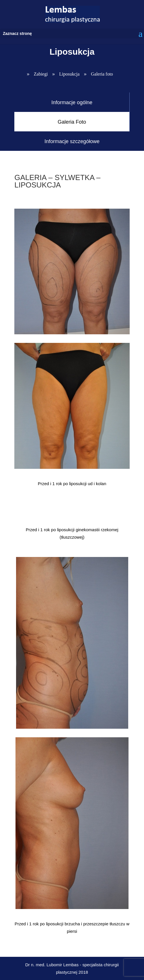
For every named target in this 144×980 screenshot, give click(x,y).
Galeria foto (102, 74)
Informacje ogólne (72, 102)
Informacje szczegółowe (72, 141)
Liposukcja (69, 74)
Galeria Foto (72, 122)
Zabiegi (41, 74)
